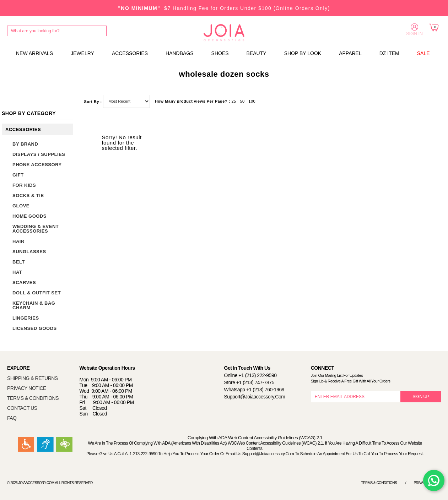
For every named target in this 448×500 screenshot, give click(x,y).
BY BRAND (25, 144)
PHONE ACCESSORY (37, 165)
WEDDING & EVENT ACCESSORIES (36, 229)
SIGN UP (421, 397)
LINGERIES (26, 318)
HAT (17, 272)
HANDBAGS (180, 53)
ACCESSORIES (130, 53)
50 (242, 101)
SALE (423, 53)
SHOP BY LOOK (303, 53)
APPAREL (350, 53)
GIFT (18, 175)
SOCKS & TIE (28, 195)
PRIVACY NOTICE (27, 388)
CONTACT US (22, 408)
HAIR (18, 241)
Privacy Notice (427, 483)
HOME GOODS (29, 216)
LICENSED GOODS (35, 328)
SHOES (220, 53)
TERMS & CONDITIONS (33, 398)
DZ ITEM (389, 53)
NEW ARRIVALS (34, 53)
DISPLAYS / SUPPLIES (39, 154)
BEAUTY (257, 53)
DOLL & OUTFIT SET (37, 293)
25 (234, 101)
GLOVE (21, 206)
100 (252, 101)
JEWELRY (82, 53)
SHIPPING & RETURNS (33, 378)
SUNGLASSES (29, 252)
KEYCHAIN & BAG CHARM (34, 305)
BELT (19, 262)
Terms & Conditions (379, 483)
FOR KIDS (24, 185)
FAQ (12, 418)
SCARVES (24, 282)
